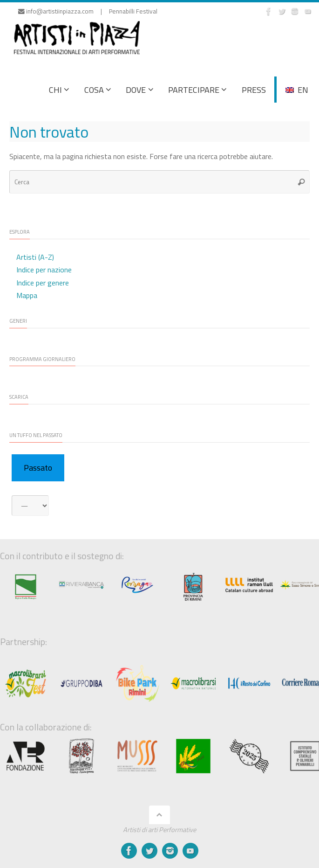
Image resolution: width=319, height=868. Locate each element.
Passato (38, 468)
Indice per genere (43, 283)
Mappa (27, 295)
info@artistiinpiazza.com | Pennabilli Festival (88, 11)
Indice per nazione (44, 270)
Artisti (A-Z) (35, 257)
